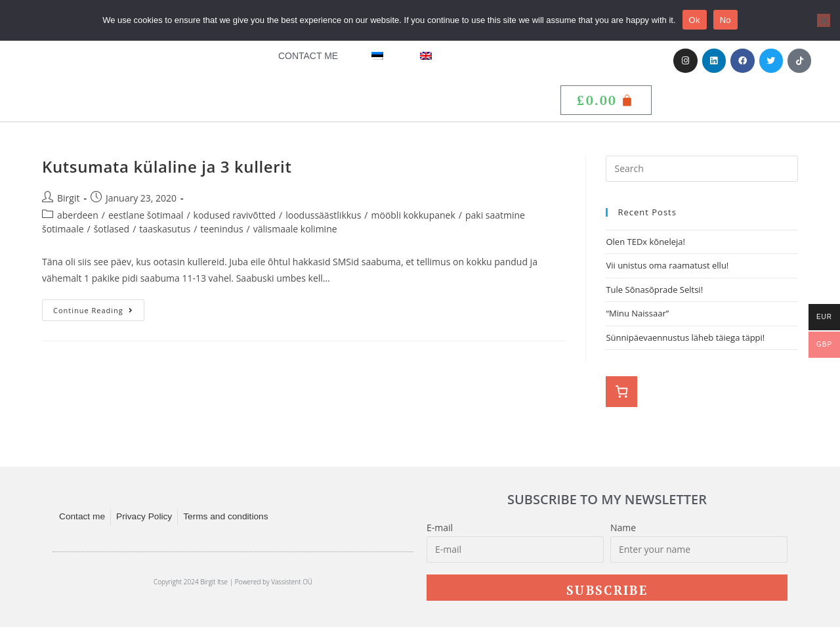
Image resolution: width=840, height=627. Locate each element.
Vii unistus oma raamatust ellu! (668, 265)
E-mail (440, 528)
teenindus (221, 229)
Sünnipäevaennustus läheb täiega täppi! (685, 337)
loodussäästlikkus (323, 215)
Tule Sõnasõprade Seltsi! (654, 290)
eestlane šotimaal (146, 215)
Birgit (68, 198)
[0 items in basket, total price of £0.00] (621, 392)
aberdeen (78, 215)
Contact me (308, 56)
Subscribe (607, 590)
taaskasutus (165, 229)
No (725, 20)
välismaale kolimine (295, 229)
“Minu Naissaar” (637, 313)
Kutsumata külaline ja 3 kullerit (167, 166)
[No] (824, 20)
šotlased (112, 229)
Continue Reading (99, 307)
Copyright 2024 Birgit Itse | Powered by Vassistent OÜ (233, 582)
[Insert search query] (702, 169)
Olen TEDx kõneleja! (645, 242)
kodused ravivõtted (235, 215)
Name (623, 528)
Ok (695, 20)
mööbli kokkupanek (413, 215)
